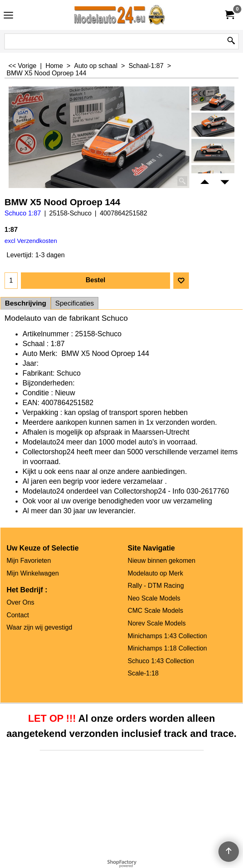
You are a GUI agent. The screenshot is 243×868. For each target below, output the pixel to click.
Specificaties (75, 303)
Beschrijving (26, 303)
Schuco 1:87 (23, 213)
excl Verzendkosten (31, 241)
